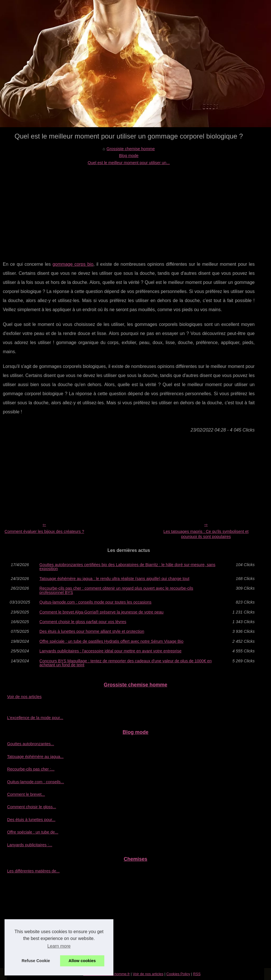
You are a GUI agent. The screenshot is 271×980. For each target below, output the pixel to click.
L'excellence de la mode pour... (35, 718)
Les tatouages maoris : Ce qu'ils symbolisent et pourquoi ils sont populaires (206, 534)
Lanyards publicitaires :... (30, 845)
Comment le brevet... (26, 794)
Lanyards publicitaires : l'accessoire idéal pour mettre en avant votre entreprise (110, 651)
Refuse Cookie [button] (36, 961)
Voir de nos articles (24, 697)
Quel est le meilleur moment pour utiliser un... (129, 163)
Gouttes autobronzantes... (31, 744)
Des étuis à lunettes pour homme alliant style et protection (92, 631)
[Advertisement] (129, 209)
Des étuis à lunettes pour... (31, 820)
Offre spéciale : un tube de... (33, 832)
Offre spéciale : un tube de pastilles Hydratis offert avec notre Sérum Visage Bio (111, 641)
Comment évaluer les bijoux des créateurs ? (44, 531)
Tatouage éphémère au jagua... (35, 757)
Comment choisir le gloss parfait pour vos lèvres (83, 622)
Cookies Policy (178, 974)
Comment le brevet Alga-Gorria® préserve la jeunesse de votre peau (101, 612)
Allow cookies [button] (82, 961)
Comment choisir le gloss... (32, 807)
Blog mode (129, 156)
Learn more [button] (59, 946)
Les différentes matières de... (33, 871)
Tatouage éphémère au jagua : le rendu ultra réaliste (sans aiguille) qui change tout (114, 579)
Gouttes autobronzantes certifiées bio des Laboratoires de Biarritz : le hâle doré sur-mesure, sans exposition (127, 567)
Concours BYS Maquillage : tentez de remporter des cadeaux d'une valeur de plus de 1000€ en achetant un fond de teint (126, 663)
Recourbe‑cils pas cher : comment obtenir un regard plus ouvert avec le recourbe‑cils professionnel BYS (116, 590)
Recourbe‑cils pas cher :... (31, 769)
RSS (197, 974)
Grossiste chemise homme (131, 149)
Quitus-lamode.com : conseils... (36, 782)
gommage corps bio (73, 264)
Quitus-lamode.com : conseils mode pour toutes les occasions (95, 602)
